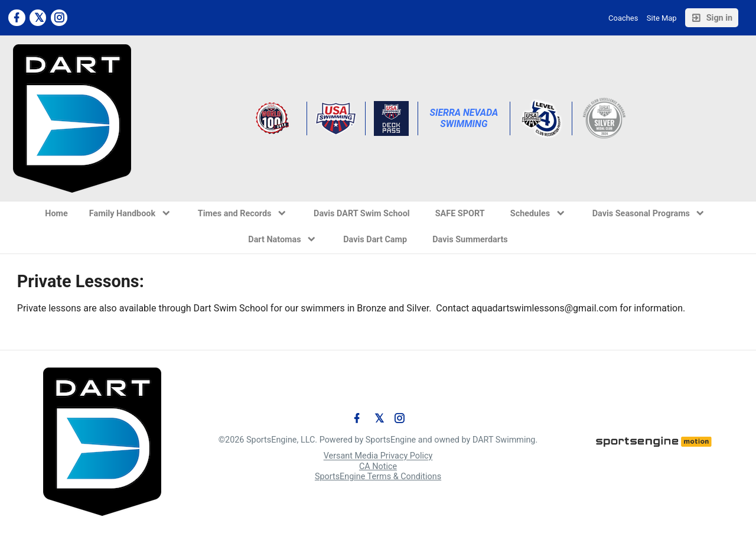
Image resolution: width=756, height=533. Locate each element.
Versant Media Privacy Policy (378, 456)
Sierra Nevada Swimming (465, 118)
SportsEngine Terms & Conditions (378, 477)
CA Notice (378, 467)
